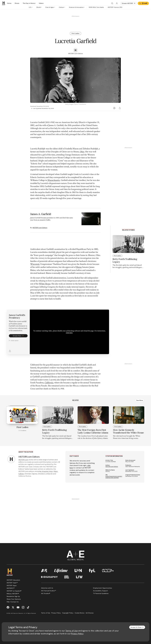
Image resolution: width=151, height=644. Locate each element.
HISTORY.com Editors (40, 228)
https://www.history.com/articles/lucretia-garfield (114, 477)
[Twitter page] (13, 607)
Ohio (82, 152)
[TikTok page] (28, 607)
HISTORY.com (23, 460)
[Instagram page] (23, 607)
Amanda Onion (47, 471)
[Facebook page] (8, 607)
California (49, 383)
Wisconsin (35, 264)
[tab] (31, 7)
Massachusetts (54, 180)
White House (45, 284)
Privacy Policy (77, 634)
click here (69, 333)
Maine (79, 267)
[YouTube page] (18, 607)
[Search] (112, 3)
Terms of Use (72, 631)
